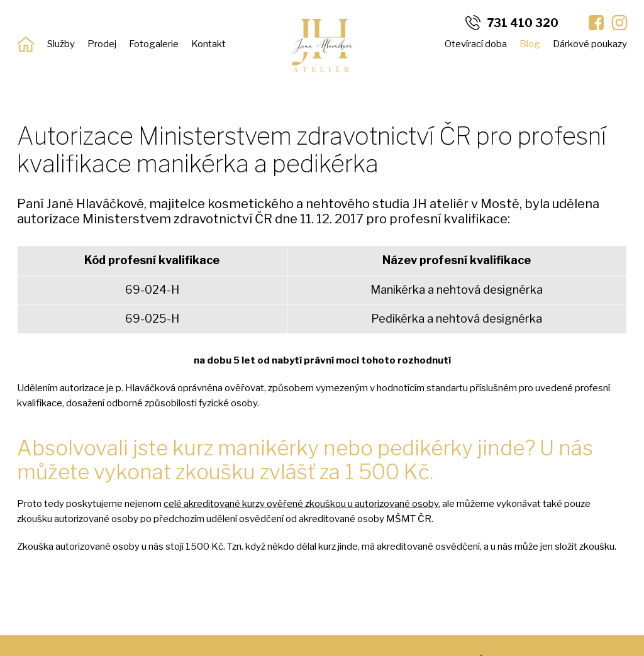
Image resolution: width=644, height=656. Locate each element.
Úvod (26, 44)
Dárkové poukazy (590, 44)
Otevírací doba (476, 44)
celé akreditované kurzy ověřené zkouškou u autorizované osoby (301, 504)
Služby (61, 44)
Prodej (102, 44)
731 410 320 (523, 23)
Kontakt (208, 44)
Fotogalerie (154, 44)
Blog (530, 44)
